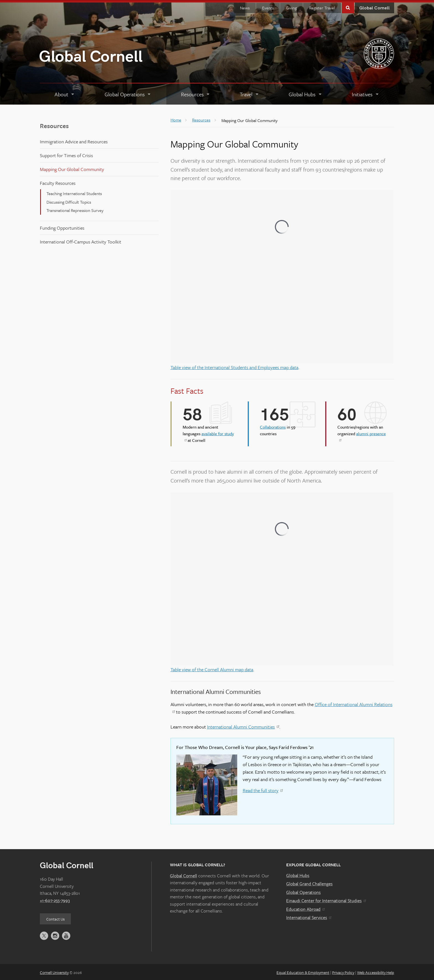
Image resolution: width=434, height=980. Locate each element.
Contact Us (55, 918)
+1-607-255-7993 (55, 899)
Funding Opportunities (62, 226)
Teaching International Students (74, 192)
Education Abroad (305, 908)
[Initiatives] (365, 93)
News (245, 6)
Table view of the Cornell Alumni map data (212, 668)
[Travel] (249, 93)
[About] (65, 93)
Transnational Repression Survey (75, 209)
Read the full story (263, 789)
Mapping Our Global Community (72, 168)
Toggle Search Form (348, 6)
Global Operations (303, 891)
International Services (309, 916)
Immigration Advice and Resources (74, 140)
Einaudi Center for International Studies (326, 899)
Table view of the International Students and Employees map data (234, 366)
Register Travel (322, 6)
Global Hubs (298, 874)
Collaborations (273, 426)
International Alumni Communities (243, 725)
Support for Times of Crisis (66, 154)
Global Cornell (91, 55)
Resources (54, 124)
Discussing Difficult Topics (69, 201)
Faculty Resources (58, 182)
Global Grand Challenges (309, 882)
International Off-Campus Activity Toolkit (81, 240)
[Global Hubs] (305, 93)
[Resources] (196, 93)
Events (268, 6)
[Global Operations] (128, 93)
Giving (291, 6)
